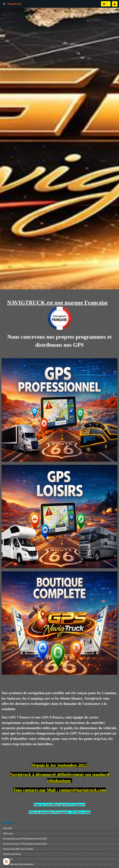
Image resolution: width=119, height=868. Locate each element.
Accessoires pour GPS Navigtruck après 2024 (25, 844)
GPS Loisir (8, 834)
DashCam (8, 859)
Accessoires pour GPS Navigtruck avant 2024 (25, 839)
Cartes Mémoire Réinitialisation (18, 864)
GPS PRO (8, 828)
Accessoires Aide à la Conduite (18, 849)
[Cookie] (7, 862)
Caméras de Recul (12, 854)
